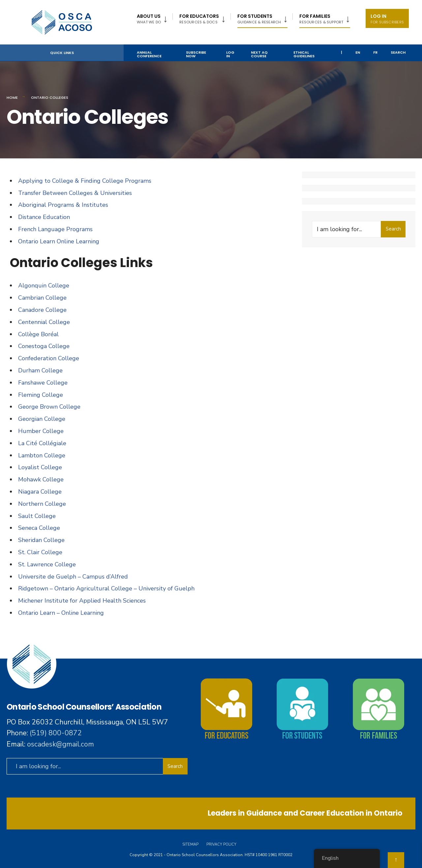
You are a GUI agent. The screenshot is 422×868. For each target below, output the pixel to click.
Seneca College (39, 528)
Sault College (37, 516)
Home (12, 97)
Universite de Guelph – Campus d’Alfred (73, 577)
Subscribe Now (196, 54)
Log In (387, 19)
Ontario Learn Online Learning (59, 241)
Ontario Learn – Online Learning (61, 613)
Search (398, 52)
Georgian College (42, 419)
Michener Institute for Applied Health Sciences (82, 601)
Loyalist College (40, 467)
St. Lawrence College (47, 564)
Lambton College (42, 455)
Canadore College (42, 310)
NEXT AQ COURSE (259, 54)
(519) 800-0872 (56, 733)
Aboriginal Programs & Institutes (63, 205)
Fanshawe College (43, 383)
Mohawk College (41, 479)
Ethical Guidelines (304, 54)
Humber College (41, 431)
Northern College (42, 504)
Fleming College (41, 395)
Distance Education (44, 217)
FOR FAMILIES (321, 19)
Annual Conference (149, 54)
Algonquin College (44, 285)
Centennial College (44, 322)
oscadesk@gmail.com (60, 744)
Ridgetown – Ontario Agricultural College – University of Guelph (106, 588)
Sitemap (190, 844)
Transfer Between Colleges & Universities (75, 193)
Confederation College (49, 358)
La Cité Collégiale (42, 443)
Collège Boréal (38, 334)
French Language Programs (55, 229)
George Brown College (49, 407)
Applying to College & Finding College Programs (85, 181)
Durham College (40, 370)
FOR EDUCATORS (199, 19)
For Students (259, 19)
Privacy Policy (221, 844)
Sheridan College (41, 540)
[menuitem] (155, 18)
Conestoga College (44, 346)
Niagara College (40, 492)
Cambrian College (42, 298)
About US (149, 19)
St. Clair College (40, 552)
